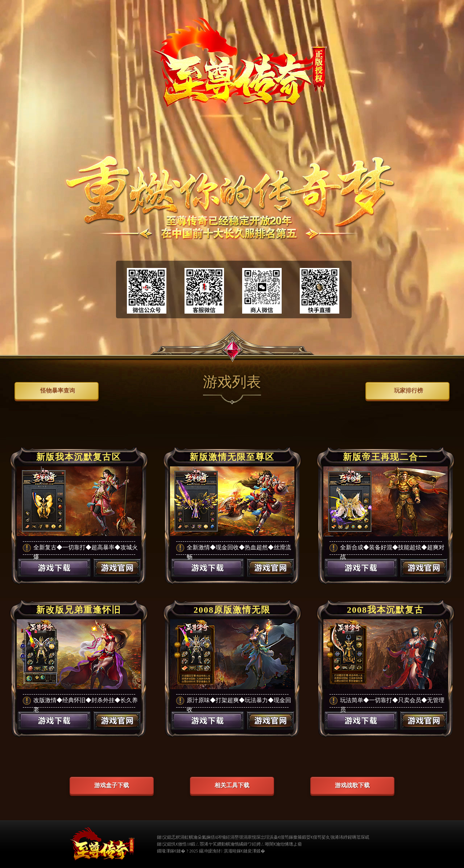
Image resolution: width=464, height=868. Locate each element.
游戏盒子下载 (112, 785)
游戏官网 (117, 577)
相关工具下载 (232, 785)
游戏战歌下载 (352, 785)
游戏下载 (54, 577)
